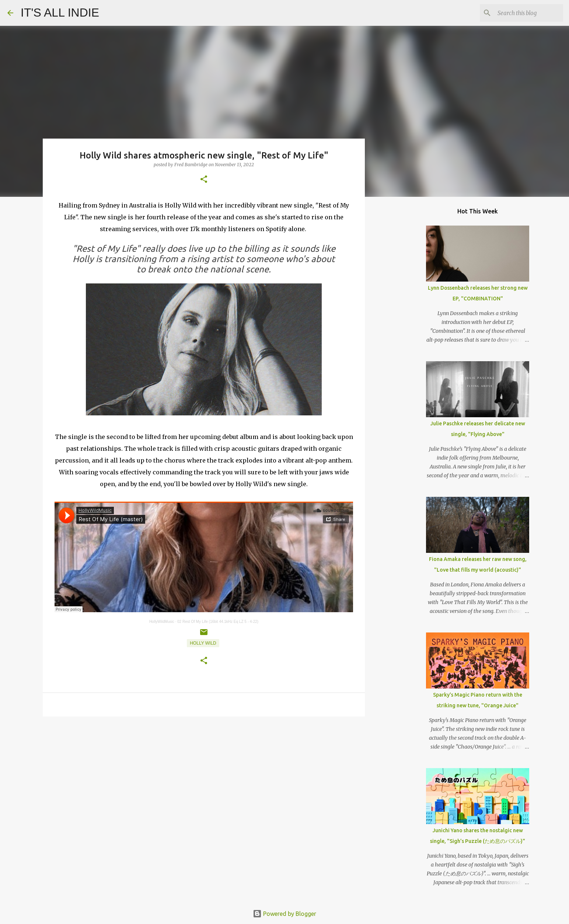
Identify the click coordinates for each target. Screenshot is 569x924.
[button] (204, 180)
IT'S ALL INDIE (60, 13)
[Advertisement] (204, 779)
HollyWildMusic (162, 622)
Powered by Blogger (284, 914)
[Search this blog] (524, 13)
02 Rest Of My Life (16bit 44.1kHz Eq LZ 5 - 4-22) (218, 622)
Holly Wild (203, 643)
